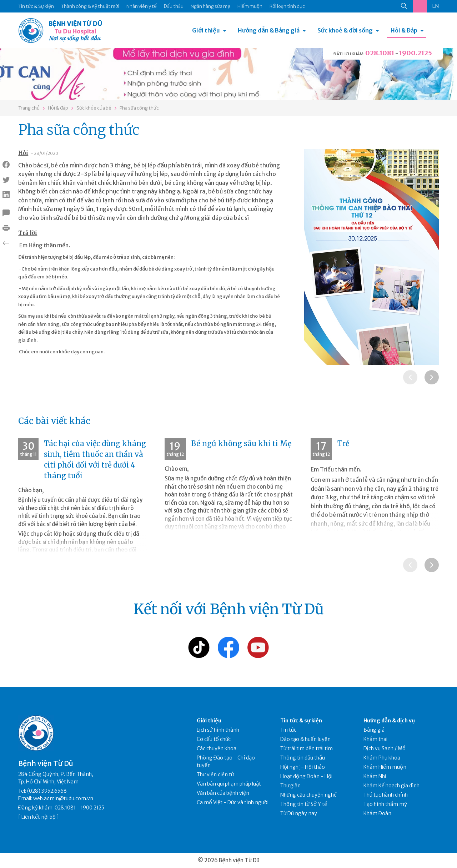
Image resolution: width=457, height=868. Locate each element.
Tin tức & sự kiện (301, 721)
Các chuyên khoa (217, 748)
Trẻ (343, 443)
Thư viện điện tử (215, 774)
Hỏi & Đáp (404, 30)
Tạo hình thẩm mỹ (385, 804)
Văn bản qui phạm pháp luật (229, 784)
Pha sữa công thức (139, 108)
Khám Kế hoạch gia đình (391, 786)
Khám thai (375, 739)
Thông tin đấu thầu (303, 758)
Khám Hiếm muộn (385, 767)
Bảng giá (374, 730)
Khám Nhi (375, 776)
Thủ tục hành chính (386, 795)
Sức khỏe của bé (94, 108)
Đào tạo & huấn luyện (305, 739)
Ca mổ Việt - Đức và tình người (233, 802)
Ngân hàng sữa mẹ (210, 6)
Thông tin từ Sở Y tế (304, 804)
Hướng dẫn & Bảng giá (269, 30)
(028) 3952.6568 (47, 791)
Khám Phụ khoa (382, 758)
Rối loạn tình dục (287, 6)
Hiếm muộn (250, 6)
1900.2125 (416, 53)
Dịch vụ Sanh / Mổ (385, 748)
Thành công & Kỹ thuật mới (90, 6)
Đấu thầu (174, 6)
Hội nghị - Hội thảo (303, 767)
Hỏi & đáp (58, 108)
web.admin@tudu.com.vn (63, 798)
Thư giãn (290, 786)
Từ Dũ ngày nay (299, 813)
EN (436, 6)
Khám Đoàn (377, 813)
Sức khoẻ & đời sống (345, 30)
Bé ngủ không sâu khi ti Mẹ (241, 443)
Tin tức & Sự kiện (36, 6)
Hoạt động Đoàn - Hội (306, 776)
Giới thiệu (206, 30)
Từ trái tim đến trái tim (307, 748)
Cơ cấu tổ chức (214, 739)
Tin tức (288, 730)
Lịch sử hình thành (218, 730)
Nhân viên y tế (142, 6)
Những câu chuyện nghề (308, 795)
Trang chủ (29, 108)
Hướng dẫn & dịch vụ (389, 721)
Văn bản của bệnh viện (223, 793)
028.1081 (380, 53)
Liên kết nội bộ (39, 817)
